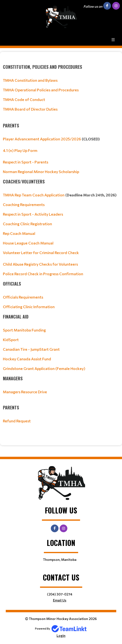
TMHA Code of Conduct (24, 99)
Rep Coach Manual (19, 233)
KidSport (11, 340)
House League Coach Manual (28, 243)
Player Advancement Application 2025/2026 (42, 139)
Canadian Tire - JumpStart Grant (31, 349)
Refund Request (17, 421)
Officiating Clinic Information (29, 307)
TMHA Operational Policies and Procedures (41, 90)
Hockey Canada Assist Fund (27, 359)
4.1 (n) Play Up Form (20, 150)
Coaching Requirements (24, 204)
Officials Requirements (23, 297)
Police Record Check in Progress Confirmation (43, 274)
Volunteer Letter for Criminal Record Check (41, 253)
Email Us (60, 600)
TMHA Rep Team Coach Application (34, 195)
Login (61, 635)
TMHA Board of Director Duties (30, 109)
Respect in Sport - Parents (26, 162)
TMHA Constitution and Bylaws (30, 80)
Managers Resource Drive (25, 392)
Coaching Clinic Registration (27, 224)
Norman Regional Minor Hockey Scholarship (41, 172)
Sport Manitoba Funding (24, 330)
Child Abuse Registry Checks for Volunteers (40, 264)
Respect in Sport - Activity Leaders (33, 214)
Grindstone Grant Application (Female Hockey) (44, 368)
